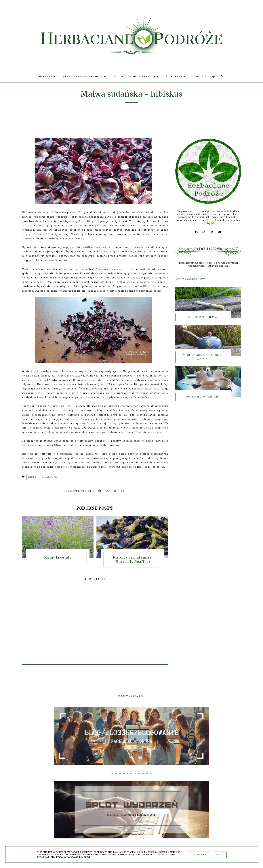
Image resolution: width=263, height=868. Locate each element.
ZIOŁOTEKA (49, 477)
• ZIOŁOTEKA (175, 77)
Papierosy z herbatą (202, 315)
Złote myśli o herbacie (202, 395)
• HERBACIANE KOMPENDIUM (83, 77)
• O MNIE (199, 77)
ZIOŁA (32, 477)
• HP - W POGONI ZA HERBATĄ (135, 77)
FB (162, 467)
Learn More (200, 855)
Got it (219, 855)
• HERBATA (46, 77)
